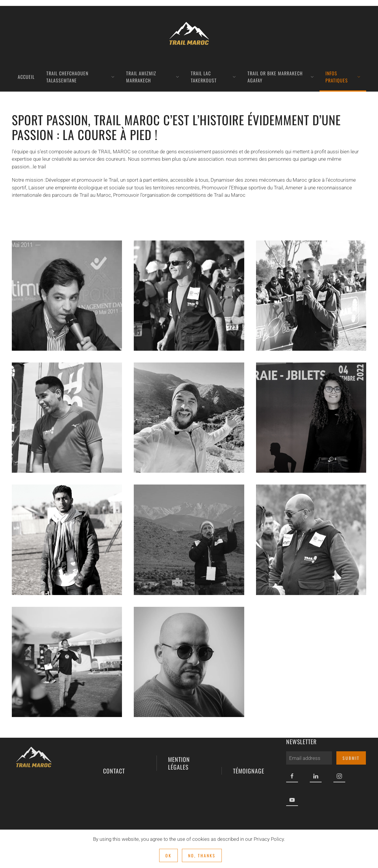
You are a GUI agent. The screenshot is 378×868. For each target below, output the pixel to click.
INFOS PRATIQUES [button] (343, 77)
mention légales (177, 745)
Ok (168, 855)
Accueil (26, 77)
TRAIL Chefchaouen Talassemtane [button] (80, 77)
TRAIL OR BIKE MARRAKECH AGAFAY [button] (281, 77)
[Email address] (308, 758)
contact (113, 745)
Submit (350, 758)
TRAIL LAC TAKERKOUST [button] (213, 77)
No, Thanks (202, 855)
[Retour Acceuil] (189, 34)
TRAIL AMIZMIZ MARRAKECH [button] (153, 77)
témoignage (247, 745)
